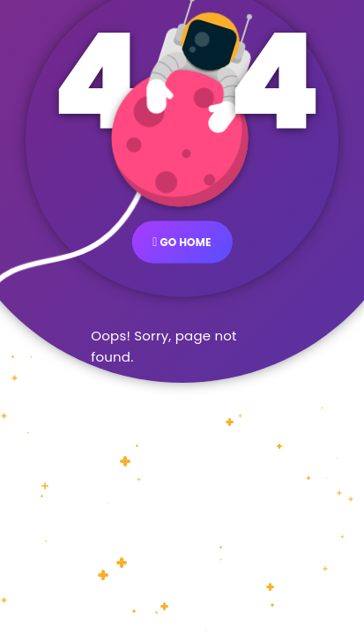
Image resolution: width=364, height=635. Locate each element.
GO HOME (182, 241)
